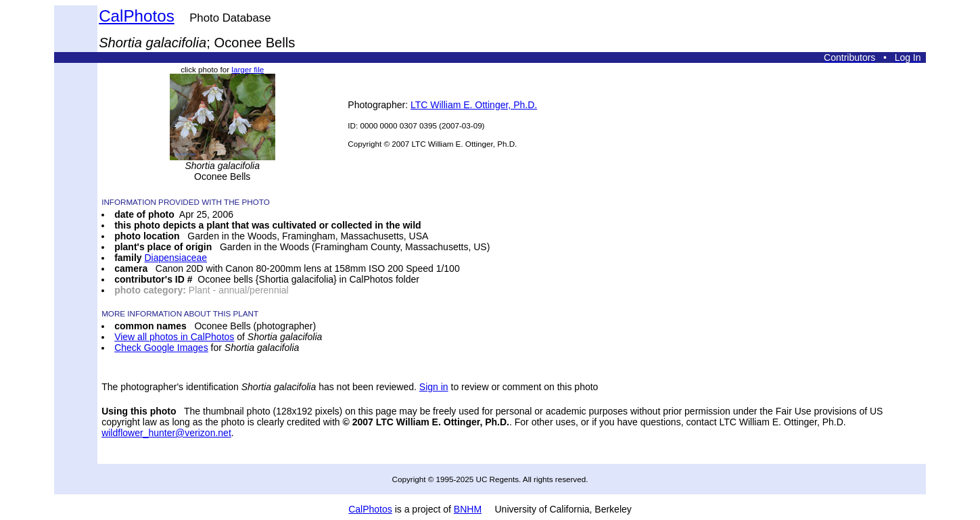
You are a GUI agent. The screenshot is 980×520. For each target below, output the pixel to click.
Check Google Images (161, 348)
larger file (248, 69)
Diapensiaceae (176, 258)
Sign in (434, 387)
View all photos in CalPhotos (174, 337)
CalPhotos (137, 16)
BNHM (468, 509)
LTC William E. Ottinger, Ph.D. (474, 105)
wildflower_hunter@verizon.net (166, 433)
